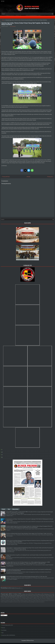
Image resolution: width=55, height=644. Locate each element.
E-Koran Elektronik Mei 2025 (7, 625)
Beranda (28, 177)
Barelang (49, 599)
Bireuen (53, 599)
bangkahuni (11, 602)
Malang (22, 601)
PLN (21, 588)
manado (18, 597)
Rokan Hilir (48, 601)
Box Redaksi (4, 630)
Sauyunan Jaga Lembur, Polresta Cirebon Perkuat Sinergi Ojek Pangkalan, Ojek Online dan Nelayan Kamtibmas (25, 24)
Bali (52, 598)
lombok (25, 602)
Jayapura (13, 599)
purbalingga (32, 602)
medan (36, 599)
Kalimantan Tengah (25, 597)
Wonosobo (6, 596)
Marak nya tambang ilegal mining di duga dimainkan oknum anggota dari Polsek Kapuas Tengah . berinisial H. (29, 533)
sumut (45, 599)
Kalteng (31, 596)
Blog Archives (15, 509)
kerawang (32, 599)
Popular (4, 509)
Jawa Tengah (34, 597)
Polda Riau (30, 601)
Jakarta (39, 594)
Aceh (53, 594)
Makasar (18, 599)
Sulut (52, 601)
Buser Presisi (31, 641)
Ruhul (44, 598)
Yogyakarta (6, 602)
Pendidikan (4, 588)
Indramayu (46, 594)
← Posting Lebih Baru (5, 177)
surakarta (47, 597)
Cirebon (15, 594)
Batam (2, 599)
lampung (49, 598)
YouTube (3, 1)
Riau (39, 597)
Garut (20, 598)
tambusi (42, 602)
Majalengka (5, 594)
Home (3, 20)
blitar (42, 597)
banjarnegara (25, 598)
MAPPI (18, 601)
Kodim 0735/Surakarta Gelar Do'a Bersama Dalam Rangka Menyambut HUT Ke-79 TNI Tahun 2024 (27, 577)
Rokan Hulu (26, 596)
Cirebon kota (25, 594)
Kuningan (37, 596)
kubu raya (20, 602)
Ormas (17, 588)
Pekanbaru (43, 596)
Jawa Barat (9, 599)
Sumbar (2, 602)
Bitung (13, 596)
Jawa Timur (40, 598)
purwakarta (37, 602)
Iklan (3, 633)
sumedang (3, 598)
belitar (8, 598)
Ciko (5, 599)
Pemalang (16, 598)
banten (31, 598)
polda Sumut (41, 599)
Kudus (15, 601)
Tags (9, 509)
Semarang (12, 597)
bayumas (16, 602)
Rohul (33, 594)
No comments (13, 26)
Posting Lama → (51, 177)
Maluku (26, 601)
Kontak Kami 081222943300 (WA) (8, 635)
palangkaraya (50, 596)
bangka (52, 597)
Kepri (11, 601)
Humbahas (7, 601)
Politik (13, 588)
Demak (3, 601)
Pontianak (43, 601)
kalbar (35, 598)
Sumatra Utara (23, 599)
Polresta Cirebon (4, 597)
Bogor (11, 598)
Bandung (19, 596)
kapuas (28, 599)
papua (28, 602)
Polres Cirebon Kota (37, 601)
